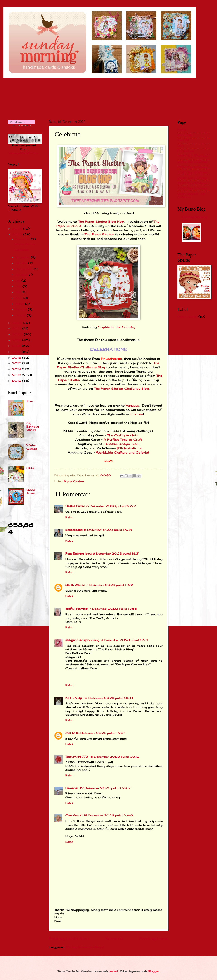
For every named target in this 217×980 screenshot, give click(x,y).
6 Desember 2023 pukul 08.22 (111, 506)
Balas (69, 517)
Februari (22, 309)
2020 (18, 334)
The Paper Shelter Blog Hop (101, 222)
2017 (17, 352)
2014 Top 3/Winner (192, 167)
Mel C (70, 733)
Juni (19, 286)
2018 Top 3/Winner (192, 188)
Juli (18, 281)
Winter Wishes (25, 244)
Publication (186, 151)
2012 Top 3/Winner (193, 156)
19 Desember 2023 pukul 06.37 (105, 788)
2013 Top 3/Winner (192, 162)
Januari (21, 315)
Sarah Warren (75, 585)
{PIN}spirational (129, 448)
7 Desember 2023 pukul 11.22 (110, 585)
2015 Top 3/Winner (193, 172)
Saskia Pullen (75, 506)
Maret (20, 304)
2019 (17, 340)
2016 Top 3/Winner (193, 178)
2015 (17, 363)
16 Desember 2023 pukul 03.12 (114, 757)
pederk (114, 971)
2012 (17, 381)
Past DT (183, 140)
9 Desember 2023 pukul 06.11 (124, 640)
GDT (181, 146)
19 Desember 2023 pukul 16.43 (108, 815)
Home (182, 130)
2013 (17, 375)
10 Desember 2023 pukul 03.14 (108, 698)
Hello (30, 468)
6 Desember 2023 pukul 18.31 (116, 553)
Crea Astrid (74, 815)
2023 (18, 234)
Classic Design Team (123, 444)
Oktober (22, 263)
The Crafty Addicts (123, 435)
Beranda (114, 939)
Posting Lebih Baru (69, 939)
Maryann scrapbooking (82, 640)
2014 (17, 369)
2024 (18, 229)
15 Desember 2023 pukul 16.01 (100, 733)
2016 (17, 358)
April (19, 298)
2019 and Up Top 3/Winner (191, 195)
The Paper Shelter (99, 234)
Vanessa (132, 405)
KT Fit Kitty (74, 698)
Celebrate (22, 250)
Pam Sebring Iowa (78, 553)
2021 (17, 328)
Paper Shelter (74, 481)
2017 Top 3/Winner (192, 183)
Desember (23, 239)
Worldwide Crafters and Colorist (123, 452)
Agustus (22, 275)
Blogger (153, 971)
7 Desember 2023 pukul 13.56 (113, 609)
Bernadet (72, 788)
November (23, 257)
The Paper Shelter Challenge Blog (121, 389)
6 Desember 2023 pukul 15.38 (108, 530)
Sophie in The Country (117, 327)
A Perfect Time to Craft (123, 440)
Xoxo (30, 401)
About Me (185, 135)
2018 (17, 346)
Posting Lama (154, 939)
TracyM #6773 (77, 757)
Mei (19, 292)
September (24, 269)
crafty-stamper (77, 609)
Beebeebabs (74, 530)
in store (137, 414)
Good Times (31, 491)
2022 (18, 323)
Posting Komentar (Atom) (85, 947)
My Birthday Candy (33, 426)
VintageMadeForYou (24, 153)
